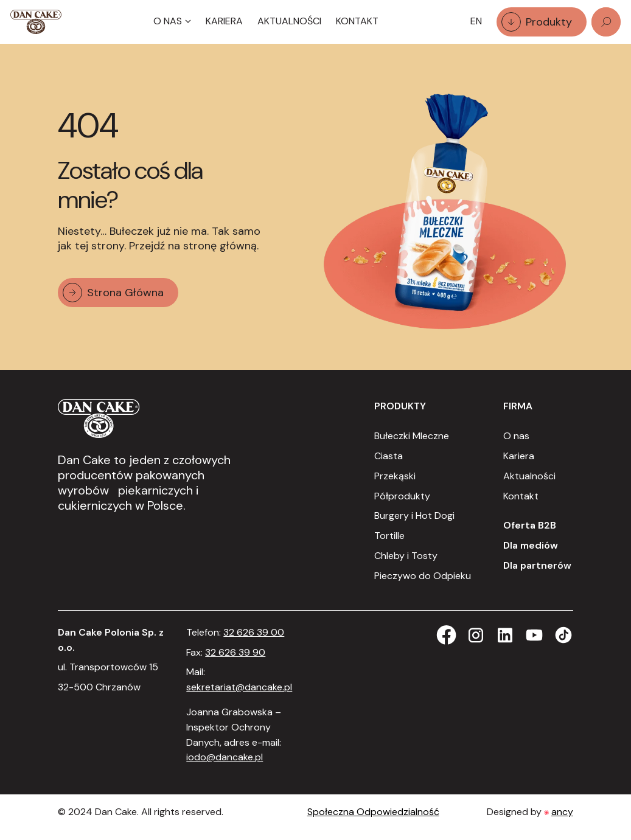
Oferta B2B (530, 525)
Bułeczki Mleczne (412, 436)
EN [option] (476, 21)
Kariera (224, 21)
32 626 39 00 (254, 632)
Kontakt (357, 21)
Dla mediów (531, 545)
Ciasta (389, 456)
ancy (562, 812)
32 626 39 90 (235, 652)
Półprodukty (402, 496)
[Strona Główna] (36, 22)
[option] (476, 22)
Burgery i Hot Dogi (414, 515)
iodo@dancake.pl (225, 757)
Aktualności (289, 21)
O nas (516, 436)
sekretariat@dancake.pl (239, 687)
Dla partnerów (537, 565)
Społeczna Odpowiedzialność (373, 812)
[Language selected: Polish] (476, 22)
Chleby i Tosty (406, 556)
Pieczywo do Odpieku (423, 576)
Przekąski (395, 476)
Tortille (389, 536)
